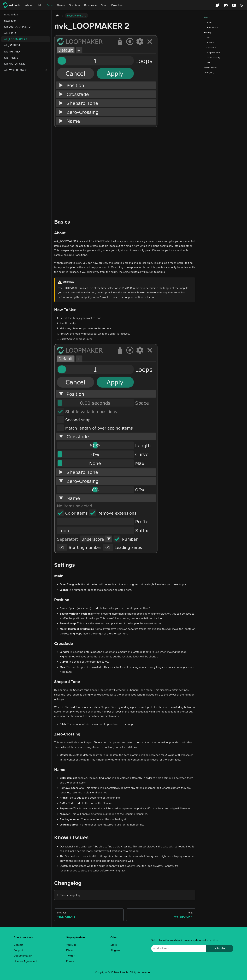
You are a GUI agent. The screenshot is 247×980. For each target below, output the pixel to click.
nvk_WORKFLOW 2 (15, 70)
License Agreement (25, 961)
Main (209, 37)
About (29, 5)
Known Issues (210, 67)
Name (209, 62)
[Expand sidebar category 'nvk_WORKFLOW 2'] (46, 70)
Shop (104, 5)
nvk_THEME (11, 58)
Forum (70, 961)
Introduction (11, 14)
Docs (49, 5)
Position (210, 43)
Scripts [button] (73, 5)
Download (117, 5)
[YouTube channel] (234, 5)
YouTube (71, 945)
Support (18, 950)
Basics (207, 17)
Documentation (23, 956)
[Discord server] (226, 5)
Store (114, 945)
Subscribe (220, 948)
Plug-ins (115, 950)
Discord (71, 950)
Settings (208, 32)
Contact (18, 945)
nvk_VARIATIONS (14, 64)
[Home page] (57, 16)
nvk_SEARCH (12, 45)
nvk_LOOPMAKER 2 (15, 39)
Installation (10, 21)
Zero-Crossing (213, 57)
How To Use (212, 27)
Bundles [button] (89, 5)
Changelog (209, 72)
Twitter (70, 956)
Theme (61, 5)
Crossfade (211, 47)
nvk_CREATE (11, 33)
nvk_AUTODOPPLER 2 (17, 27)
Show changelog (70, 895)
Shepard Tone (213, 52)
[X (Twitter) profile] (217, 5)
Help (40, 5)
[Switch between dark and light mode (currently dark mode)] (242, 5)
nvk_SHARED (12, 51)
